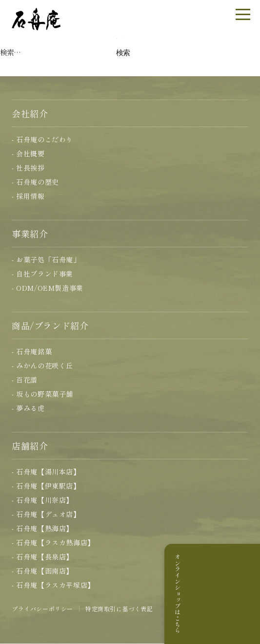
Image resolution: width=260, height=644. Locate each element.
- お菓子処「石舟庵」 (46, 259)
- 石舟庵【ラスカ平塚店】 (53, 585)
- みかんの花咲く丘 (42, 365)
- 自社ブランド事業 (42, 274)
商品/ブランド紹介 (50, 325)
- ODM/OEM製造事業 (48, 288)
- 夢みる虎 (28, 408)
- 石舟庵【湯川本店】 (46, 472)
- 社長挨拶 (28, 168)
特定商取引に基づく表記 (119, 609)
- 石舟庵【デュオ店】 (46, 514)
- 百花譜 (25, 380)
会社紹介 (30, 113)
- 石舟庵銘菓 (32, 351)
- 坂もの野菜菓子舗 (42, 394)
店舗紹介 (30, 446)
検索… (10, 52)
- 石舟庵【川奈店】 (42, 500)
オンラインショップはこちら (247, 594)
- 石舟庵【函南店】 (42, 571)
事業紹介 (30, 234)
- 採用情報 (28, 196)
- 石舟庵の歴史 (35, 182)
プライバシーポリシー (42, 609)
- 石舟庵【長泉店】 (42, 557)
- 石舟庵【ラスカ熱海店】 (53, 542)
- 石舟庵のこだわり (42, 139)
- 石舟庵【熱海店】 (42, 528)
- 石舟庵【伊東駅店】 (46, 486)
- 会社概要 (28, 153)
